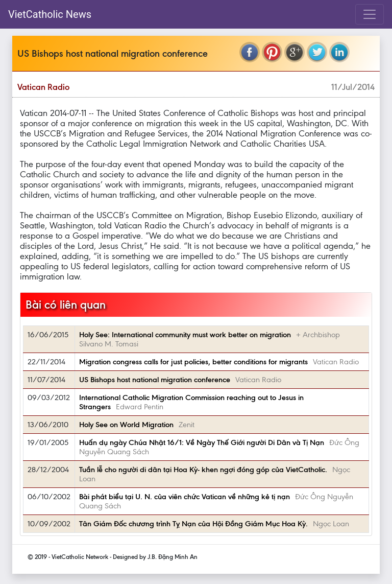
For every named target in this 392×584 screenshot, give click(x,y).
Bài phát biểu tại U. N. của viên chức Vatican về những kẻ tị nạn (185, 497)
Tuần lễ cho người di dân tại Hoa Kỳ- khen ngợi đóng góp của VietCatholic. (203, 470)
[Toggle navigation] (370, 14)
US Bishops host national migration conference (155, 380)
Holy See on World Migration (126, 425)
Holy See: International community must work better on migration (185, 335)
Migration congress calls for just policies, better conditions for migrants (193, 362)
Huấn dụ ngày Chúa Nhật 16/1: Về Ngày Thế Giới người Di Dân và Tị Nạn (202, 442)
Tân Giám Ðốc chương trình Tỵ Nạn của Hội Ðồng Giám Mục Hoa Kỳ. (193, 524)
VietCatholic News (50, 14)
